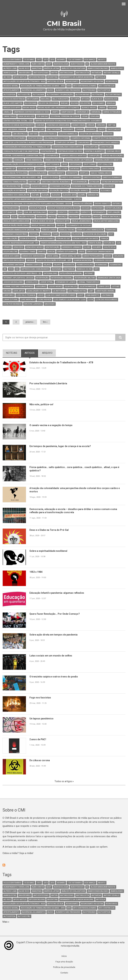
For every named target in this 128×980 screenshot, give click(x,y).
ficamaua (45, 234)
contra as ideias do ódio (70, 151)
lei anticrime (59, 291)
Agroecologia (61, 64)
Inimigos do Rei (84, 269)
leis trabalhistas (77, 291)
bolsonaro (99, 103)
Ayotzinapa (33, 99)
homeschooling (85, 265)
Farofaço (62, 217)
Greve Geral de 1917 (71, 256)
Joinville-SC (32, 282)
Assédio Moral (11, 86)
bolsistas (85, 103)
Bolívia (74, 103)
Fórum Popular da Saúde (86, 239)
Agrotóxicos (77, 64)
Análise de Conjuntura (73, 68)
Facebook (41, 217)
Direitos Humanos (112, 177)
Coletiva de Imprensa (90, 134)
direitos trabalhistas (15, 182)
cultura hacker (26, 169)
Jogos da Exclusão (13, 282)
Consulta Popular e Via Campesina (21, 151)
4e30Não (61, 60)
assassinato (72, 81)
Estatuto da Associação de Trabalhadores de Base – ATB (63, 363)
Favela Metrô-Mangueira (106, 221)
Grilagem (119, 256)
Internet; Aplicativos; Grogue (19, 278)
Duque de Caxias (40, 186)
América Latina (52, 68)
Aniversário (25, 73)
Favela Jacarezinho (82, 221)
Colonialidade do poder (57, 138)
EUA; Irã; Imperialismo (35, 212)
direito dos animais (71, 177)
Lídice (41, 295)
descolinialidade (38, 173)
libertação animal (105, 291)
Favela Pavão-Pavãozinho (16, 225)
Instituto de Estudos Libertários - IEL (22, 273)
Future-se (109, 243)
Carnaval (96, 112)
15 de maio (29, 60)
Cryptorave (90, 164)
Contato (64, 974)
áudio (50, 90)
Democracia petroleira (15, 173)
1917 (39, 60)
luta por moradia (13, 304)
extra (6, 217)
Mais (5, 922)
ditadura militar (12, 186)
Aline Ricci (24, 68)
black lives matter (13, 103)
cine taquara (53, 129)
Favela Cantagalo (111, 217)
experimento (99, 212)
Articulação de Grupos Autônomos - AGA (24, 81)
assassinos (111, 81)
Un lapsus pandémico (42, 719)
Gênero (7, 247)
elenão (82, 195)
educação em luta (59, 191)
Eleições (56, 195)
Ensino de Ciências (83, 204)
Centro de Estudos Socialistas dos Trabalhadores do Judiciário (68, 121)
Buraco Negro (89, 108)
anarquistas (10, 73)
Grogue (31, 260)
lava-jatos (19, 291)
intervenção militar (85, 278)
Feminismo (111, 230)
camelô (7, 112)
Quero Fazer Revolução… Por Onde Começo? (57, 614)
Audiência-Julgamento (33, 90)
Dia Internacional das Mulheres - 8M (22, 177)
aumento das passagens (68, 90)
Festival (34, 234)
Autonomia (39, 95)
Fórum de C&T (63, 239)
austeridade (89, 90)
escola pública (38, 208)
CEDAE (85, 116)
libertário (9, 295)
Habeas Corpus (33, 265)
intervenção (42, 278)
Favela (97, 217)
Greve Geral (53, 256)
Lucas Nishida (44, 300)
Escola (24, 208)
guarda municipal (83, 260)
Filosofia (65, 234)
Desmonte (72, 173)
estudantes (10, 212)
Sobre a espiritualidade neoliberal (50, 551)
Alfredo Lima (10, 68)
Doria (26, 186)
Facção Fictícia (26, 217)
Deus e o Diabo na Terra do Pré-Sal (50, 530)
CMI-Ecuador (114, 129)
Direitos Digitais (92, 177)
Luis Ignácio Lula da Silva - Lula (70, 300)
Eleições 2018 (69, 195)
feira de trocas (67, 230)
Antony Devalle (112, 73)
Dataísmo (75, 169)
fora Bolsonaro (46, 239)
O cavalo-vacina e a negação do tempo (52, 425)
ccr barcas (42, 116)
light (81, 295)
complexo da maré (65, 143)
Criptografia (53, 164)
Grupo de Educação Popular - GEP (54, 260)
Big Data (75, 99)
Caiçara (112, 108)
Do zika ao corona (40, 761)
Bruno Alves (29, 108)
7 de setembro (75, 60)
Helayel (47, 265)
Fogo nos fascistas (41, 698)
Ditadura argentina (112, 182)
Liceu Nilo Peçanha (26, 295)
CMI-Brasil (91, 129)
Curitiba (51, 169)
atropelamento (11, 90)
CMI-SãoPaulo (20, 134)
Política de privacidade (64, 968)
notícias (12, 353)
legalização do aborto (39, 291)
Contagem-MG (48, 151)
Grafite (42, 252)
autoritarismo (113, 95)
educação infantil (80, 191)
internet (89, 273)
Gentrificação (52, 247)
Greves (108, 256)
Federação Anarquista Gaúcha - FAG (21, 230)
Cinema (79, 129)
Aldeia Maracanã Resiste (103, 64)
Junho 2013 (104, 287)
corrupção (94, 156)
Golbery (97, 247)
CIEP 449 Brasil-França (14, 129)
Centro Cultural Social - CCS (18, 121)
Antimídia (96, 73)
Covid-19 (8, 160)
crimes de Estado (54, 160)
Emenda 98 (93, 195)
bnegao (64, 103)
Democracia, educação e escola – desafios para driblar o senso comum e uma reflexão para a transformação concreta (76, 511)
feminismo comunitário (15, 234)
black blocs (111, 99)
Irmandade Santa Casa (109, 278)
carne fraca (10, 116)
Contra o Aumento (94, 151)
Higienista (69, 265)
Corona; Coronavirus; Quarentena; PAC (23, 156)
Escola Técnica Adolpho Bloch (63, 208)
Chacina (40, 125)
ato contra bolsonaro (85, 86)
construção (106, 147)
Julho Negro (55, 287)
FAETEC (52, 217)
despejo (84, 173)
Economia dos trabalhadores (87, 186)
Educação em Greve (37, 191)
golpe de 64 (110, 247)
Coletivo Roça (35, 138)
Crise (65, 164)
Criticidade (75, 164)
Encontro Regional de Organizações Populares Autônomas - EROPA (37, 204)
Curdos (40, 169)
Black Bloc (97, 99)
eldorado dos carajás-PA (16, 195)
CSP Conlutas (105, 164)
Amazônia (37, 68)
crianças (19, 160)
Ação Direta (38, 64)
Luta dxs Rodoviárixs (106, 300)
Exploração (114, 212)
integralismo (51, 273)
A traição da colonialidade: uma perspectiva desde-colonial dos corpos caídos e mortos (77, 490)
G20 (118, 243)
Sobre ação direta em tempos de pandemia (55, 635)
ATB (69, 86)
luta (90, 300)
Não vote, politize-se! (42, 405)
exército (86, 212)
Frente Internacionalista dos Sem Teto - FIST (63, 243)
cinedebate (68, 129)
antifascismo (67, 73)
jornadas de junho (66, 282)
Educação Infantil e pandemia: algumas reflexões (59, 593)
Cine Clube (39, 129)
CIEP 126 (111, 125)
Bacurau (45, 99)
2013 (46, 60)
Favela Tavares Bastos (43, 225)
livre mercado (28, 300)
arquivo (47, 353)
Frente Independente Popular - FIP (21, 243)
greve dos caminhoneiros (100, 252)
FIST (111, 234)
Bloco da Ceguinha (49, 103)
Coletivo (108, 134)
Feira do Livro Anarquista (90, 230)
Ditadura (95, 182)
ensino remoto (102, 204)
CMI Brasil (64, 23)
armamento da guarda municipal (77, 77)
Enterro (117, 204)
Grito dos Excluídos (14, 260)
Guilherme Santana (13, 265)
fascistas (86, 217)
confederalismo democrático (67, 147)
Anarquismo (117, 68)
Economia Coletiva (60, 186)
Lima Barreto (93, 295)
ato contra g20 (107, 86)
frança (104, 239)
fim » (45, 322)
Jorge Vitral (47, 282)
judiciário (41, 287)
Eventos (62, 212)
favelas (61, 225)
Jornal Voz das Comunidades (18, 287)
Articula (101, 77)
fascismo (74, 217)
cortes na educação (113, 156)
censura (95, 116)
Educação (109, 186)
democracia (107, 169)
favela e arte (63, 221)
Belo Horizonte (60, 99)
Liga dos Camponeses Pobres (61, 295)
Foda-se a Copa (28, 239)
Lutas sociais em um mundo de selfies (52, 656)
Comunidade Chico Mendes (106, 143)
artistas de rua (55, 81)
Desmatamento (57, 173)
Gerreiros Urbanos (72, 247)
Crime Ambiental (34, 160)
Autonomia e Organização (60, 95)
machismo (50, 304)
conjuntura (91, 147)
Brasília (111, 103)
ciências (101, 125)
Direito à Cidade (51, 177)
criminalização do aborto (108, 160)
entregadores (11, 208)
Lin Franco (107, 295)
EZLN (14, 217)
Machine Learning (33, 304)
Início (64, 957)
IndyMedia (69, 269)
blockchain (31, 103)
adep (49, 64)
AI (87, 64)
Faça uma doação (64, 962)
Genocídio (18, 247)
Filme (55, 234)
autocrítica (104, 90)
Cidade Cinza (78, 125)
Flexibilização (11, 239)
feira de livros (49, 230)
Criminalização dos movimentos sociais (24, 164)
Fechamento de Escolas (79, 225)
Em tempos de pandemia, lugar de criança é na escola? (62, 446)
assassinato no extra (92, 81)
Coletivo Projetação (14, 138)
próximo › (30, 322)
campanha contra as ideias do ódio (31, 112)
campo (55, 112)
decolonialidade (91, 169)
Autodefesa (9, 95)
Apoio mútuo (20, 77)
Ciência (91, 125)
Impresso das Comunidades (35, 269)
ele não (36, 195)
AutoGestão (24, 95)
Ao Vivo (7, 77)
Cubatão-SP (9, 169)
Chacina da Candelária (58, 125)
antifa (54, 73)
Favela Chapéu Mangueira (16, 221)
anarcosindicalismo (98, 68)
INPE (96, 269)
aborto (102, 60)
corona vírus (113, 151)
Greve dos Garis (12, 256)
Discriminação (80, 182)
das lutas (62, 169)
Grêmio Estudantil (67, 252)
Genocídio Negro (34, 247)
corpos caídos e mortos (73, 156)
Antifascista (83, 73)
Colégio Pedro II (48, 134)
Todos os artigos (63, 781)
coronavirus (52, 156)
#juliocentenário (12, 60)
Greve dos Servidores (33, 256)
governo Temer (28, 252)
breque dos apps (12, 108)
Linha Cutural (11, 300)
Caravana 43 (82, 112)
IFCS (11, 269)
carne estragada (112, 112)
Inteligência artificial (71, 273)
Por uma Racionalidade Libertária (49, 384)
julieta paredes (87, 287)
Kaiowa (7, 291)
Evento (52, 212)
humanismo (101, 265)
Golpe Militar (10, 252)
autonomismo (83, 95)
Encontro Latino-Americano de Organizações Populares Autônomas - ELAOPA (42, 199)
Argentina (52, 77)
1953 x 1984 (37, 572)
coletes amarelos (68, 134)
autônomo (98, 95)
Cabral (102, 108)
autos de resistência (14, 99)
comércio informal (81, 138)
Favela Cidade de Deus (43, 221)
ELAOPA (95, 191)
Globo (87, 247)
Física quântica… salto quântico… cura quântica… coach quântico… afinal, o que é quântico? (77, 469)
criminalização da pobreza (78, 160)
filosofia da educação (95, 234)
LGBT (91, 291)
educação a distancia (14, 191)
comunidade (84, 143)
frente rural (95, 243)
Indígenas (57, 269)
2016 (52, 60)
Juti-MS (116, 287)
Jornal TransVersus (89, 282)
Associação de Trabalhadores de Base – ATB (43, 86)
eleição (46, 195)
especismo (98, 208)
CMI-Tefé (33, 134)
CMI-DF (102, 129)
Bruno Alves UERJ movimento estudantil (59, 108)
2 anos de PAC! (39, 740)
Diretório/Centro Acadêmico (56, 182)
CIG (30, 129)
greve (82, 252)
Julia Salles (71, 287)
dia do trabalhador (101, 173)
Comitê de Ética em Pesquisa (107, 138)
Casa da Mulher (26, 116)
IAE (5, 269)
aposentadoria (37, 77)
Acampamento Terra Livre (16, 64)
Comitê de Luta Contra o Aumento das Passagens (28, 143)
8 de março (90, 60)
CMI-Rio (7, 134)
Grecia (51, 252)
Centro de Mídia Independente (19, 125)
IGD (17, 269)
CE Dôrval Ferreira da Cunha (65, 116)
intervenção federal (62, 278)
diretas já (34, 182)
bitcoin (85, 99)
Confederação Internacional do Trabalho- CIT (27, 147)
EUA (20, 212)
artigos (31, 353)
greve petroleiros (93, 256)
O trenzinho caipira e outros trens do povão (55, 677)
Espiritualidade (113, 208)
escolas (86, 208)
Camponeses (67, 112)
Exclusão (74, 212)
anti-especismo (41, 73)
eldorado (106, 191)
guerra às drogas (104, 260)
